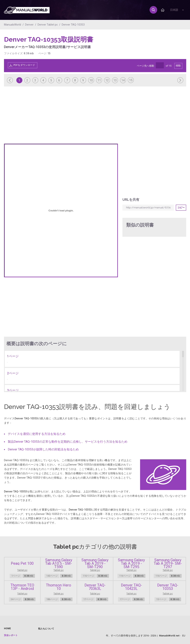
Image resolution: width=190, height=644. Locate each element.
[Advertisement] (171, 45)
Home (7, 628)
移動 (178, 66)
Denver (29, 25)
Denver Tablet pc (48, 25)
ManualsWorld (13, 25)
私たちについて (46, 629)
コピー (181, 208)
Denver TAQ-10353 (73, 25)
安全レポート (11, 635)
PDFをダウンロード (24, 65)
